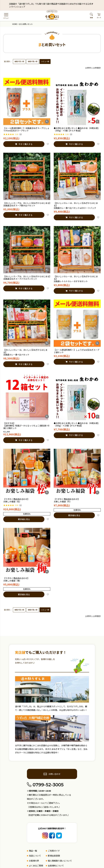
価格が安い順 (19, 61)
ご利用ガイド (54, 851)
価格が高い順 (33, 61)
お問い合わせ (52, 774)
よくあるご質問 (36, 866)
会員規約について (56, 866)
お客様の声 (34, 861)
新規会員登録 (54, 856)
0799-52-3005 (45, 785)
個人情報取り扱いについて (60, 861)
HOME (15, 24)
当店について (35, 856)
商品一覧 (33, 851)
